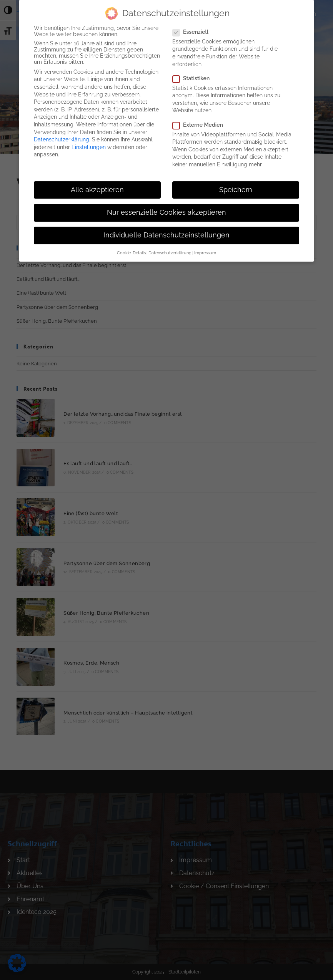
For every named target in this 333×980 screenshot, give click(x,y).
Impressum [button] (205, 249)
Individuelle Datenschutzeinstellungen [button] (167, 231)
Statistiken (194, 74)
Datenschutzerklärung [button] (170, 249)
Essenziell (194, 28)
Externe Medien (201, 120)
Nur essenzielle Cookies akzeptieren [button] (166, 208)
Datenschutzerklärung (62, 135)
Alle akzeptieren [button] (97, 185)
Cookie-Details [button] (131, 249)
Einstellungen (89, 143)
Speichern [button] (236, 185)
